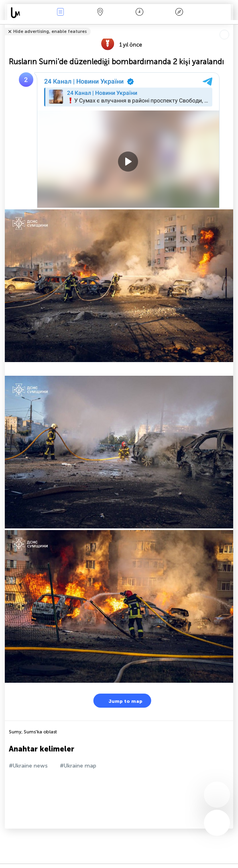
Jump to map (120, 701)
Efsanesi (179, 13)
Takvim (139, 13)
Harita (100, 13)
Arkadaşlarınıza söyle (229, 26)
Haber (61, 13)
